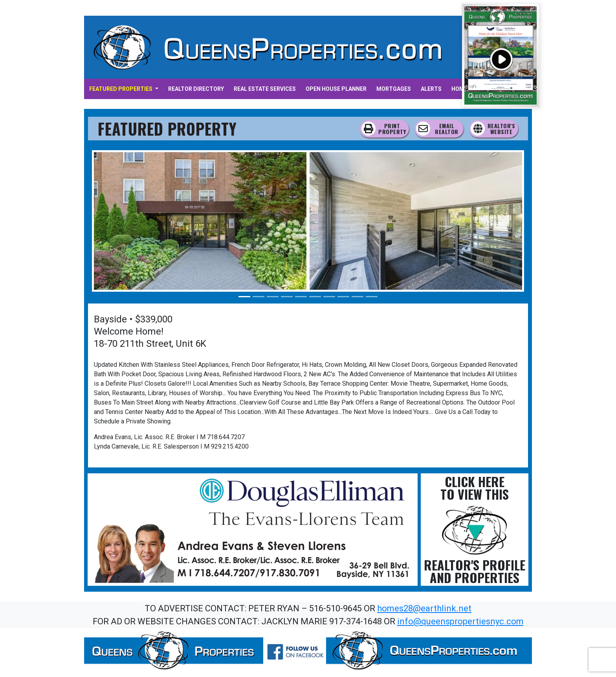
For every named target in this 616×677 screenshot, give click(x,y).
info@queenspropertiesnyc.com (460, 621)
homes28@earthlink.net (424, 608)
